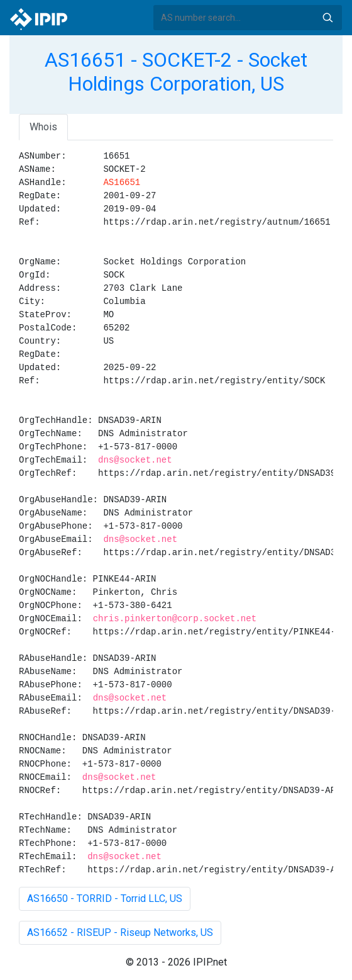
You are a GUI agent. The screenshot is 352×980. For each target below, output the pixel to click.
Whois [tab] (43, 127)
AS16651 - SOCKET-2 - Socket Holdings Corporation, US (176, 72)
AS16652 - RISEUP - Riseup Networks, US (120, 932)
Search (327, 18)
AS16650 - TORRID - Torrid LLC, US (105, 898)
